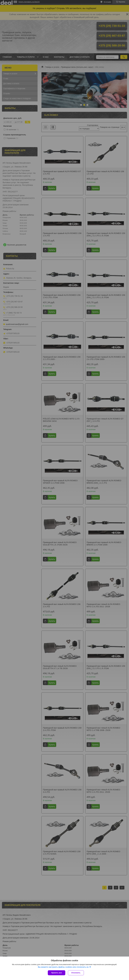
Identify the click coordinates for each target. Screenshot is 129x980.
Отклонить (76, 973)
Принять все (57, 973)
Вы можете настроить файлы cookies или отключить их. (64, 967)
